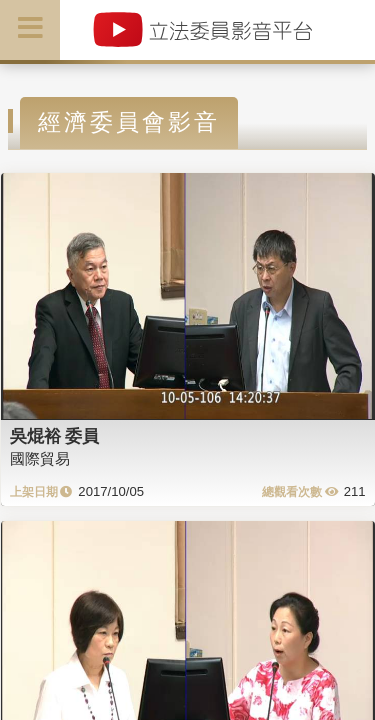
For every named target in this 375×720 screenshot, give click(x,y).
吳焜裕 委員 (55, 436)
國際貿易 (40, 458)
